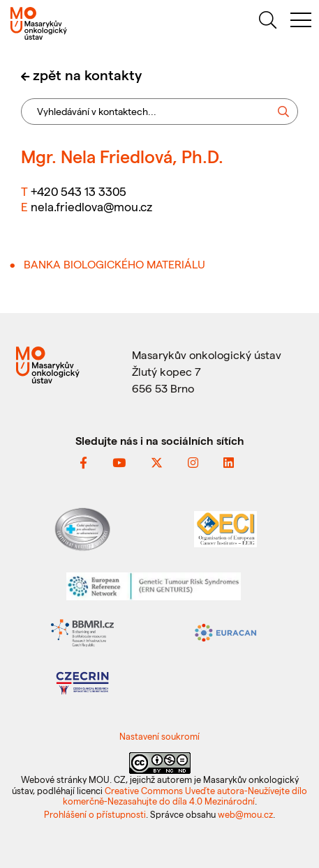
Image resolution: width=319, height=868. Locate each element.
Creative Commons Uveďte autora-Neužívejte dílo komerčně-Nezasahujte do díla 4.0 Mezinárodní (185, 795)
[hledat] (267, 22)
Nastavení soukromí (159, 736)
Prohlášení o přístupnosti (95, 814)
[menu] (301, 22)
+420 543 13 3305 (79, 191)
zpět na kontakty (87, 75)
